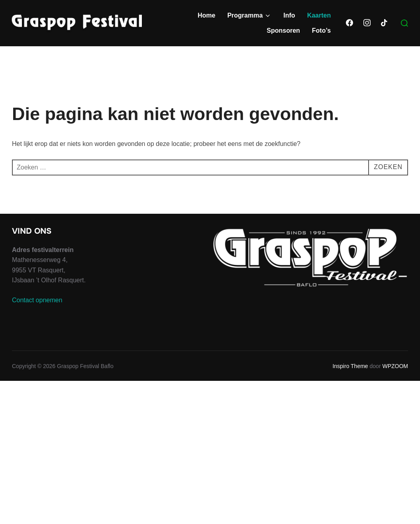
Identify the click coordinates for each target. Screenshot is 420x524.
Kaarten (319, 15)
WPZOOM (395, 366)
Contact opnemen (37, 300)
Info (289, 15)
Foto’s (321, 31)
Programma (249, 16)
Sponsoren (283, 31)
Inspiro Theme (350, 366)
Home (206, 15)
